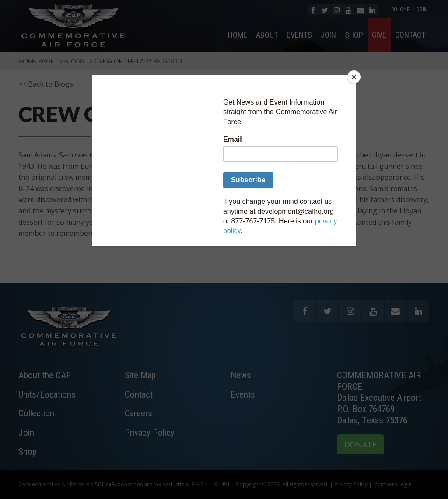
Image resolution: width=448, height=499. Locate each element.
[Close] (354, 77)
